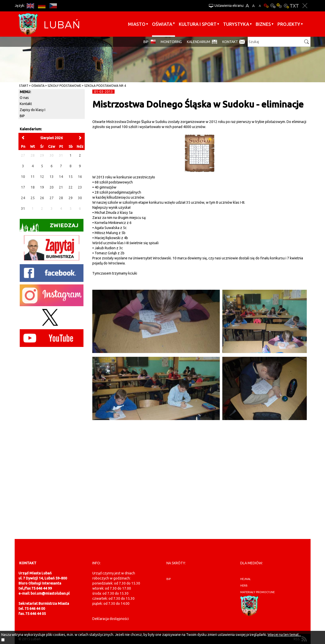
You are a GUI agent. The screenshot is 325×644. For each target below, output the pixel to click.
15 (71, 177)
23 (80, 187)
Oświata (162, 24)
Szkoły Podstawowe (64, 86)
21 (61, 187)
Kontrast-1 (279, 6)
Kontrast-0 (273, 6)
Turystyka (236, 24)
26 (42, 198)
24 (23, 198)
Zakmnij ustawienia (305, 6)
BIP (146, 42)
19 (42, 187)
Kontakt (230, 42)
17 (23, 187)
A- (260, 6)
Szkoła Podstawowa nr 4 (105, 86)
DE (42, 6)
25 (33, 198)
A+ (247, 6)
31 (23, 209)
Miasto (137, 24)
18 (33, 187)
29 (71, 198)
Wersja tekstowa (294, 6)
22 (71, 187)
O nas (24, 98)
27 (52, 198)
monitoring (171, 42)
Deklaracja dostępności (111, 619)
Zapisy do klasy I (32, 110)
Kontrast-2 (286, 6)
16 (80, 177)
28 (61, 198)
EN (30, 6)
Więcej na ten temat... (284, 635)
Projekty (289, 24)
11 (33, 177)
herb (244, 586)
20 (52, 187)
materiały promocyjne (257, 592)
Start (24, 86)
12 (42, 177)
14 (61, 177)
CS (53, 6)
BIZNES (263, 24)
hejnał (245, 579)
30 (80, 198)
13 (52, 177)
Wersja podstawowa (266, 6)
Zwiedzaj (49, 227)
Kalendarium (199, 42)
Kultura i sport (198, 24)
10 (23, 177)
